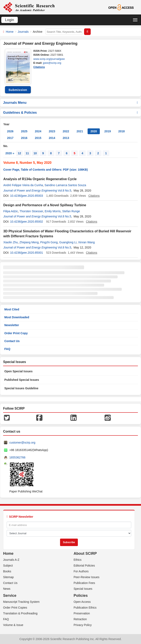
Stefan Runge (71, 211)
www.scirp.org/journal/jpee (49, 59)
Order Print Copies (15, 608)
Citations (39, 67)
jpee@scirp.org (52, 63)
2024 (38, 131)
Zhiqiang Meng (29, 242)
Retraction (80, 619)
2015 (38, 138)
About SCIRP (85, 554)
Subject (8, 566)
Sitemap (8, 577)
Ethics (78, 560)
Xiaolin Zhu (11, 242)
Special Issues (83, 589)
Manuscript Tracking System (21, 602)
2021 (80, 131)
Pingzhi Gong (49, 242)
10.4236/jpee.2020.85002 (27, 222)
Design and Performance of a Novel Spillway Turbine (45, 205)
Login (10, 20)
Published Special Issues (22, 380)
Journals (23, 32)
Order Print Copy (16, 333)
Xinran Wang (86, 242)
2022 (66, 131)
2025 (24, 131)
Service (10, 596)
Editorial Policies (84, 566)
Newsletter (12, 325)
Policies (81, 596)
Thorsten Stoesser (31, 211)
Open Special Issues (18, 371)
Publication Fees (84, 583)
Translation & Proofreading (20, 613)
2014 (52, 138)
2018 (121, 131)
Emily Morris (53, 211)
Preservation (82, 613)
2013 (66, 138)
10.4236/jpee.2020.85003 (27, 196)
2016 (24, 138)
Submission (18, 90)
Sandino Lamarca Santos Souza (65, 185)
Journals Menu (70, 103)
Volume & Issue (13, 625)
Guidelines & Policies (70, 113)
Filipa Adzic (11, 211)
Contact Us (12, 341)
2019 (108, 131)
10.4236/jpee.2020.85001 (27, 253)
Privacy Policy (83, 625)
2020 (94, 131)
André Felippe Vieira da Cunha (23, 185)
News (7, 589)
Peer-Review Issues (87, 577)
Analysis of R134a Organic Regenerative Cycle (40, 179)
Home (10, 32)
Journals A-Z (11, 560)
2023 (52, 131)
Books (7, 571)
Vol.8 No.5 (64, 191)
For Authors (81, 571)
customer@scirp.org (22, 443)
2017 (10, 138)
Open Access (82, 602)
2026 (10, 131)
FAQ (7, 349)
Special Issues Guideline (21, 388)
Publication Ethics (85, 608)
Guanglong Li (68, 242)
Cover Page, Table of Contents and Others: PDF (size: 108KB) (46, 170)
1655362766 (17, 457)
